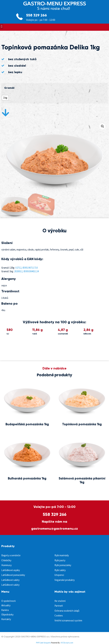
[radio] (5, 98)
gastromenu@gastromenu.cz (54, 528)
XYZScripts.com (67, 643)
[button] (2, 26)
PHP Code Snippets (43, 643)
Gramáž (9, 88)
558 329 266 (36, 15)
